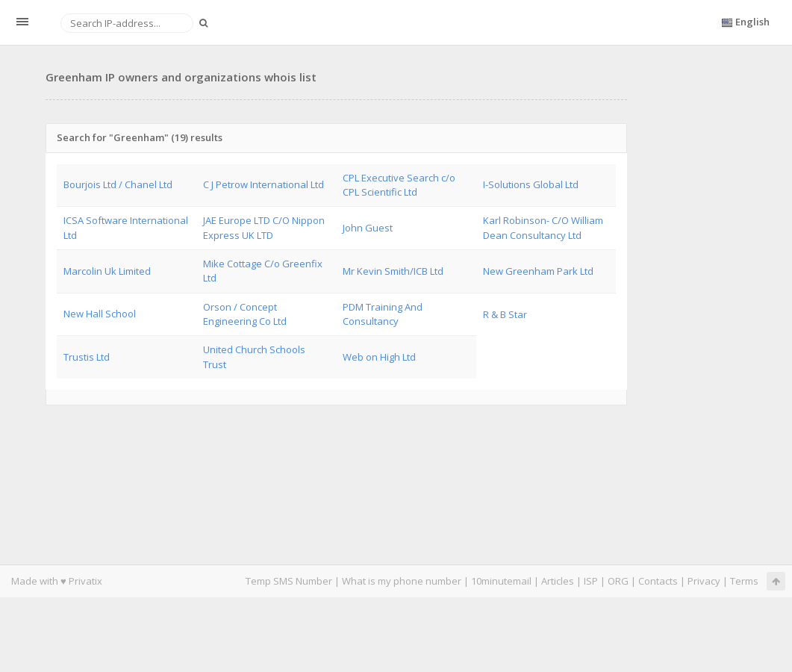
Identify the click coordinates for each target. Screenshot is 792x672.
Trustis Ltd (87, 357)
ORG (618, 581)
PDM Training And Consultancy (383, 314)
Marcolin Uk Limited (107, 271)
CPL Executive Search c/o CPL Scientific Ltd (399, 185)
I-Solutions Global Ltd (531, 184)
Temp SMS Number (289, 581)
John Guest (368, 228)
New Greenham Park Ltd (538, 271)
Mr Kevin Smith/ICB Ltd (393, 271)
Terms (744, 581)
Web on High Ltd (379, 357)
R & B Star (505, 314)
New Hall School (100, 314)
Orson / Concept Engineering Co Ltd (245, 314)
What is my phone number (402, 581)
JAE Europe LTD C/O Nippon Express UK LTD (264, 227)
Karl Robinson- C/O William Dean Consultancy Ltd (543, 227)
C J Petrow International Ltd (264, 184)
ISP (591, 581)
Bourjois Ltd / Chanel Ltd (118, 184)
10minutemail (501, 581)
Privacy (704, 581)
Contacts (658, 581)
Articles (558, 581)
